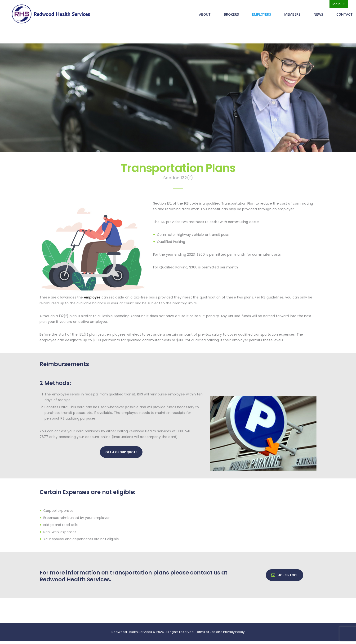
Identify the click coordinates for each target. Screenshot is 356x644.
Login (339, 4)
